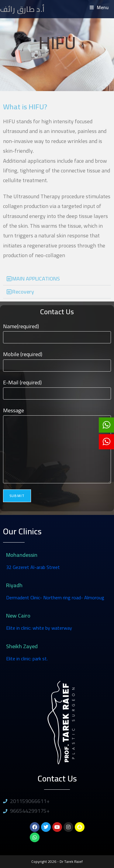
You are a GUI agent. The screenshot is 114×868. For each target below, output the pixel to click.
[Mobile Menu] (99, 7)
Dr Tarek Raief (71, 861)
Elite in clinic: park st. (27, 659)
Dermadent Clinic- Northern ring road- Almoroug (55, 597)
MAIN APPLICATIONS (36, 279)
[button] (57, 279)
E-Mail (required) (57, 388)
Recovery (23, 292)
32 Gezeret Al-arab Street (33, 567)
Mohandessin (22, 555)
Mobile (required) (57, 359)
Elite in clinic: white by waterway (39, 628)
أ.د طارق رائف (22, 9)
